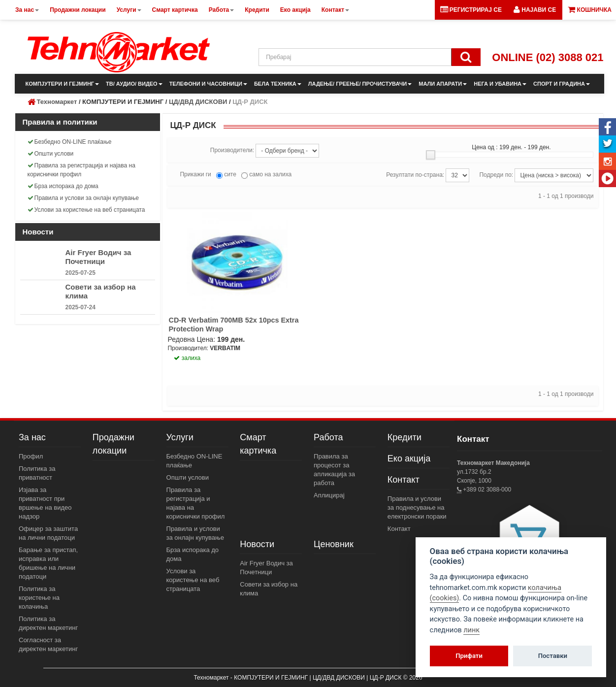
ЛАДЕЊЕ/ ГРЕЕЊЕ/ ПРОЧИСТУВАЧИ (360, 84)
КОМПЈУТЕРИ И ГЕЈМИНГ (63, 84)
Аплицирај (329, 495)
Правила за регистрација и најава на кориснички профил (81, 170)
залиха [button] (187, 358)
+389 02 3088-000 (486, 490)
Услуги (180, 437)
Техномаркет (57, 102)
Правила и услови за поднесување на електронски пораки (417, 507)
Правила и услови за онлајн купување (83, 198)
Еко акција (409, 458)
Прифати (469, 656)
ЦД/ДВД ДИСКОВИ (198, 102)
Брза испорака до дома (63, 186)
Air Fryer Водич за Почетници (98, 257)
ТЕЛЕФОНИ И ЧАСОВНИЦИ (208, 84)
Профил (31, 456)
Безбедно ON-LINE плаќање (70, 142)
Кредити (405, 437)
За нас (32, 437)
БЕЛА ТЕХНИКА (278, 84)
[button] (535, 10)
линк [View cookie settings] (471, 630)
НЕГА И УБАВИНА (500, 84)
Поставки (553, 656)
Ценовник (334, 544)
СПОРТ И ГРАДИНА (562, 84)
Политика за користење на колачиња (39, 598)
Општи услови (51, 154)
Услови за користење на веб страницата (86, 210)
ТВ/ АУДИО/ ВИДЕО (134, 84)
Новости (257, 544)
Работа (328, 437)
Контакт (404, 480)
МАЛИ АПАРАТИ (443, 84)
